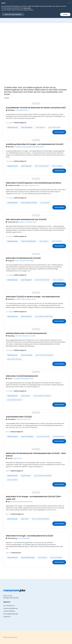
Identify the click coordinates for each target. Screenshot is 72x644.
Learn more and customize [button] (13, 640)
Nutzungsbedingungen (11, 614)
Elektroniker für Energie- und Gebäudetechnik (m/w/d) (29, 536)
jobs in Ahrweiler (58, 280)
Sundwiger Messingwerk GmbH (23, 379)
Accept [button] (65, 640)
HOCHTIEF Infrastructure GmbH (26, 336)
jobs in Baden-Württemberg (44, 316)
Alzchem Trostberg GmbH (28, 222)
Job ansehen (59, 132)
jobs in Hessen (45, 203)
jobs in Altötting (57, 241)
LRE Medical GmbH (22, 110)
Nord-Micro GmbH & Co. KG (30, 185)
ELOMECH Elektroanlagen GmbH (25, 299)
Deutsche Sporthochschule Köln (22, 502)
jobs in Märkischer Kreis (14, 400)
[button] (64, 4)
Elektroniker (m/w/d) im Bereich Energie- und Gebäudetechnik (33, 297)
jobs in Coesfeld (12, 480)
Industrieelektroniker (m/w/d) (19, 417)
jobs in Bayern (41, 127)
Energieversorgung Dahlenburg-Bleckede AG (30, 147)
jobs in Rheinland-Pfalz (42, 280)
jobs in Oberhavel (59, 437)
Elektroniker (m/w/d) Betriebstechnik (22, 376)
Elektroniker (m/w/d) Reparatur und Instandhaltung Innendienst (34, 183)
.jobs (12, 4)
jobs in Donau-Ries (54, 127)
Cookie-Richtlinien (9, 611)
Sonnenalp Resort (24, 538)
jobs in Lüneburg (57, 166)
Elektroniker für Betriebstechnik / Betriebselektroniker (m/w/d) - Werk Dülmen (36, 455)
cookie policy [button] (27, 634)
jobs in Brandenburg (43, 437)
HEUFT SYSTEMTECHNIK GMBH (25, 261)
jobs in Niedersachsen (42, 166)
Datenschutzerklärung (10, 608)
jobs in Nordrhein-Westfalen (44, 355)
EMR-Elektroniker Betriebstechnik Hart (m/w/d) (26, 219)
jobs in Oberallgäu (56, 558)
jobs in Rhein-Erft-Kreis (14, 359)
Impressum (7, 617)
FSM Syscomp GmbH (24, 419)
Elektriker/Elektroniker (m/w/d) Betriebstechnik (26, 333)
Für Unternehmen (9, 606)
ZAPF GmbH (18, 458)
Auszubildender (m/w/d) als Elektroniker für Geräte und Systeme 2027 (36, 108)
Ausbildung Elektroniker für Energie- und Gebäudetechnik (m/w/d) (35, 144)
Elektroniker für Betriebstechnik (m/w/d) (23, 258)
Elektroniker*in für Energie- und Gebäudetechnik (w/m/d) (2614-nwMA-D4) (34, 498)
